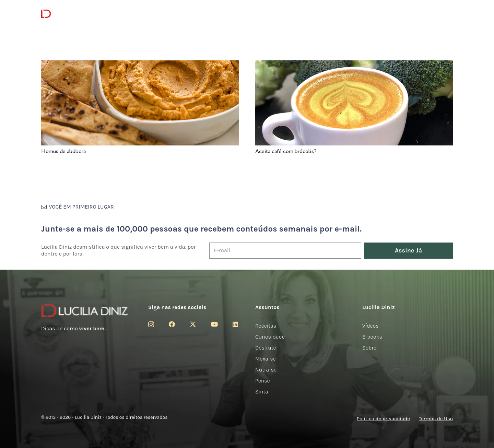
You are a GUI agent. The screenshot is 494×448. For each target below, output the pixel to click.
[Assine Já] (408, 251)
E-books (372, 337)
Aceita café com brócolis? (286, 151)
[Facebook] (172, 324)
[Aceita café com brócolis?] (354, 65)
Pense (263, 381)
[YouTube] (214, 324)
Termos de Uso (436, 418)
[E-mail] (285, 251)
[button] (449, 14)
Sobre (369, 348)
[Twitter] (193, 324)
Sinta (262, 392)
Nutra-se (266, 370)
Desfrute (266, 348)
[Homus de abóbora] (140, 65)
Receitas (266, 326)
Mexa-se (266, 359)
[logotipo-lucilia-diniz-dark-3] (69, 14)
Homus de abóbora (63, 151)
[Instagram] (151, 325)
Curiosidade (270, 337)
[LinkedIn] (235, 324)
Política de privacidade (383, 418)
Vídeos (370, 326)
